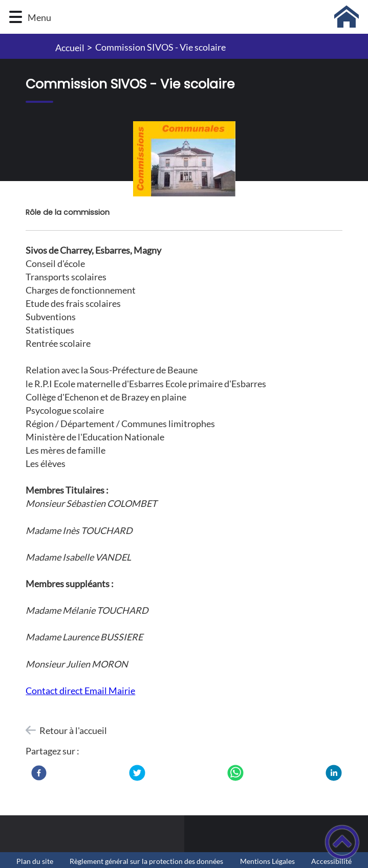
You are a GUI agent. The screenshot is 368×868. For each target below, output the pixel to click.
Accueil (70, 48)
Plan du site (35, 861)
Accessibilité (331, 861)
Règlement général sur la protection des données (146, 861)
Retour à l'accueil (73, 730)
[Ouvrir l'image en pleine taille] (184, 160)
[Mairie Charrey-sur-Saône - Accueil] (208, 17)
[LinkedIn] (334, 773)
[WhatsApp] (235, 773)
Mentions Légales (267, 861)
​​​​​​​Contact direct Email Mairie (80, 691)
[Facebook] (39, 773)
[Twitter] (137, 773)
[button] (16, 17)
